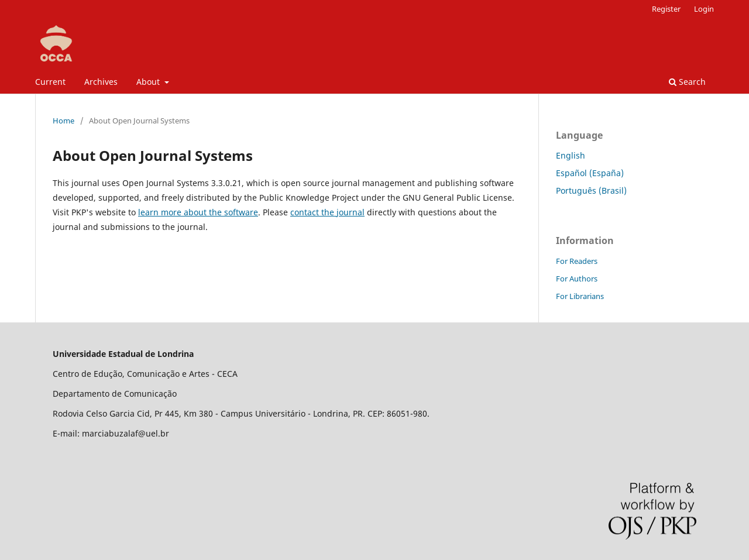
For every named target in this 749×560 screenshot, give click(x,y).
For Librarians (580, 296)
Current (50, 82)
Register (666, 9)
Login (704, 9)
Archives (101, 82)
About (149, 82)
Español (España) (590, 173)
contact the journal (327, 212)
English (571, 155)
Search (687, 82)
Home (63, 121)
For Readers (577, 261)
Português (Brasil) (591, 190)
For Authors (577, 279)
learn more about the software (198, 212)
